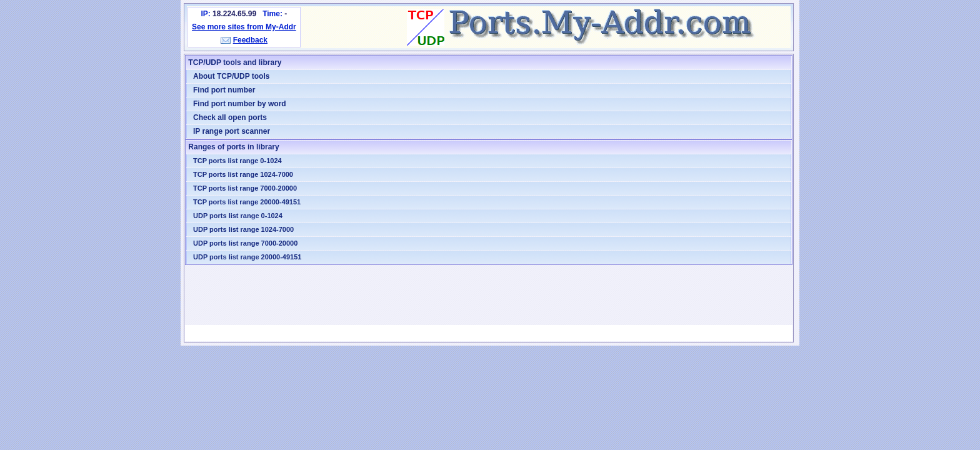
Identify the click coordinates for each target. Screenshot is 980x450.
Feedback (250, 40)
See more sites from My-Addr (244, 27)
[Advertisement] (489, 295)
